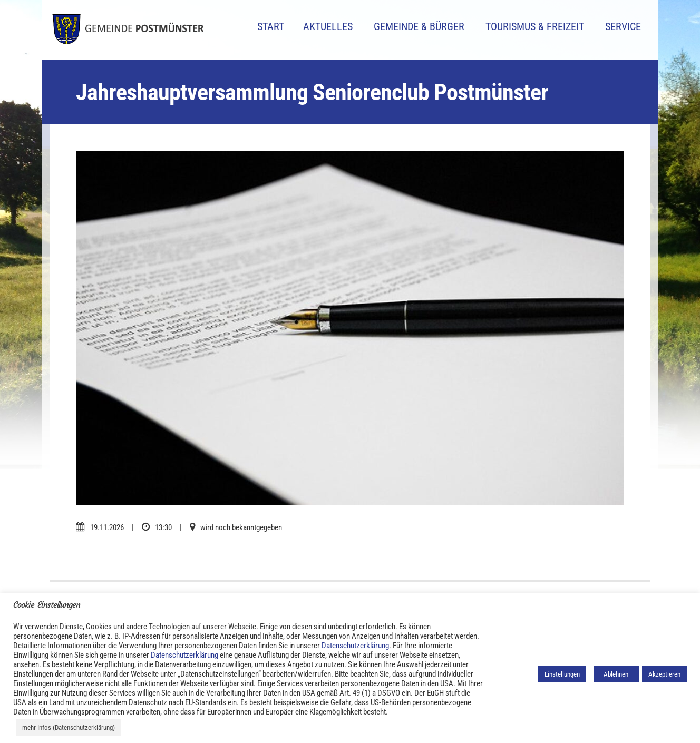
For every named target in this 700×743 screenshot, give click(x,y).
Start (271, 26)
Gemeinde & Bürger (419, 26)
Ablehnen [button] (617, 674)
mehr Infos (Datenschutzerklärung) (69, 727)
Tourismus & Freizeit (535, 26)
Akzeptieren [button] (664, 674)
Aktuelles (328, 26)
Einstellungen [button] (562, 674)
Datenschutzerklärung (355, 646)
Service (623, 26)
